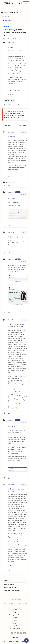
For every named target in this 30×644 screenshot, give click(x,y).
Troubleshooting (8, 21)
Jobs (15, 620)
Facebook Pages (9, 100)
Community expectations (12, 590)
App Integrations (15, 628)
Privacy (23, 642)
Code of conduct (9, 585)
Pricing (15, 609)
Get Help (5, 12)
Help (15, 612)
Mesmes (11, 42)
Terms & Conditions (8, 604)
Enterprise (15, 623)
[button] (26, 3)
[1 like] (9, 182)
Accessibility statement (21, 604)
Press (15, 618)
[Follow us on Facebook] (12, 633)
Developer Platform (15, 615)
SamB (10, 320)
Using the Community (11, 587)
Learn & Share (16, 12)
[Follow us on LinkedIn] (15, 633)
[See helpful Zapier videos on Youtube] (24, 633)
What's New (6, 16)
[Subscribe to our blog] (18, 633)
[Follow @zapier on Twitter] (21, 633)
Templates (15, 626)
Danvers (11, 132)
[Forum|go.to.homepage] (12, 3)
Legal (18, 642)
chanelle (11, 232)
